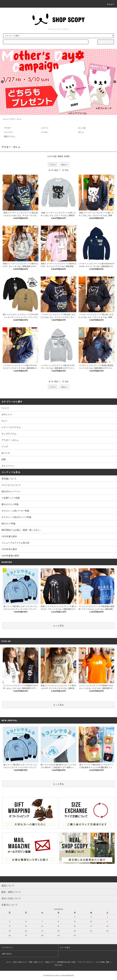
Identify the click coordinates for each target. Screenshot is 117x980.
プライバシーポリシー (85, 962)
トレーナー (9, 132)
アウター (8, 128)
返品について (50, 962)
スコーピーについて (11, 485)
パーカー (45, 132)
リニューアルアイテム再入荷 (15, 543)
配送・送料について (36, 962)
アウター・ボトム (15, 119)
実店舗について (9, 479)
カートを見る (65, 947)
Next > (64, 165)
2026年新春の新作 (10, 556)
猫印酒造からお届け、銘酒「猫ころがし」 (22, 530)
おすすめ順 (52, 156)
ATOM (60, 965)
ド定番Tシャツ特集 (11, 498)
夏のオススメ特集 (10, 504)
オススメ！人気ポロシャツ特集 (16, 517)
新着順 (67, 156)
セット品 (82, 128)
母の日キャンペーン (11, 491)
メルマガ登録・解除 (102, 962)
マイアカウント (7, 947)
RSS (56, 965)
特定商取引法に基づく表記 (66, 962)
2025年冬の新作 (9, 549)
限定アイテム (10, 136)
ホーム (5, 119)
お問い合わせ (7, 954)
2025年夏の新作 (9, 536)
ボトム (81, 132)
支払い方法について (20, 962)
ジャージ (45, 128)
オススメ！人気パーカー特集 (15, 511)
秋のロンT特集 (9, 523)
